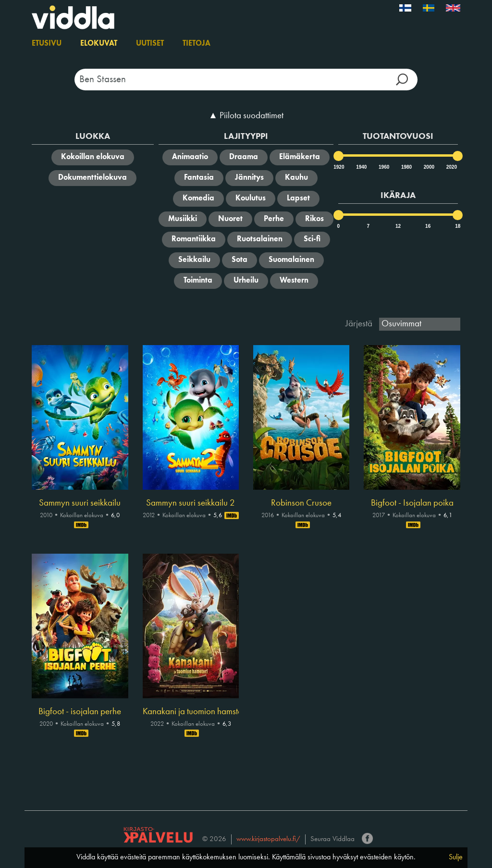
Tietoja (197, 44)
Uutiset (150, 44)
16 (428, 226)
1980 (406, 167)
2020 (451, 167)
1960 (383, 167)
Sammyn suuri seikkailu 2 (191, 503)
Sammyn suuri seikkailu (80, 503)
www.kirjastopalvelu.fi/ (268, 839)
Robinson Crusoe (301, 503)
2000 (429, 167)
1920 (338, 167)
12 (398, 226)
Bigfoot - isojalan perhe (80, 712)
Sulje (456, 857)
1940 (361, 167)
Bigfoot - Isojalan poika (412, 503)
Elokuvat (99, 44)
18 (458, 226)
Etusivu (47, 44)
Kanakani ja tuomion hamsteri (191, 712)
